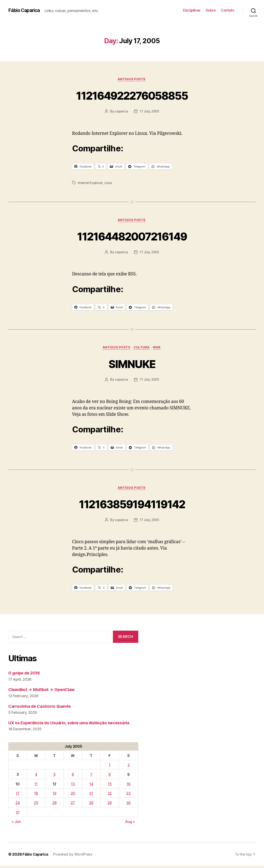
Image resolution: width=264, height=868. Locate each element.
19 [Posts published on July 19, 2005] (54, 795)
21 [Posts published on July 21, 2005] (91, 795)
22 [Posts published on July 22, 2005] (109, 795)
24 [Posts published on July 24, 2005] (17, 805)
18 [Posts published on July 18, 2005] (36, 795)
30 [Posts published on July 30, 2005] (128, 805)
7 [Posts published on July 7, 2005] (91, 777)
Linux (109, 183)
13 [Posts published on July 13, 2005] (72, 786)
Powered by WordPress (74, 856)
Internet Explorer (91, 183)
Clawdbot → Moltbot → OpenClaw (43, 692)
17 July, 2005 (149, 112)
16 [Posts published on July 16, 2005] (128, 786)
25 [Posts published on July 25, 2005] (36, 805)
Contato (228, 10)
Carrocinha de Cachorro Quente (41, 708)
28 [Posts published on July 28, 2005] (91, 805)
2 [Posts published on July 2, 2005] (128, 767)
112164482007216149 (132, 237)
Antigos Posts (132, 80)
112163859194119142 (132, 505)
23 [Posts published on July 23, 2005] (128, 795)
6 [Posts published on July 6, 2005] (72, 777)
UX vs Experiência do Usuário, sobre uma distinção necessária (73, 725)
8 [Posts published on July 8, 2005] (109, 777)
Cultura (142, 349)
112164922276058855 (132, 95)
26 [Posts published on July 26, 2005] (54, 805)
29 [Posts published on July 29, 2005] (109, 805)
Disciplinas (192, 10)
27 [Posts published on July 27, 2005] (72, 805)
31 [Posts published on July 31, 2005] (17, 814)
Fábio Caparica (25, 10)
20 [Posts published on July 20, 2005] (72, 795)
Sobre (211, 10)
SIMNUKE (132, 365)
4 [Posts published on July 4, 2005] (36, 777)
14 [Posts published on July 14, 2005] (91, 786)
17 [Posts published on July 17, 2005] (17, 795)
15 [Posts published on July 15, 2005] (109, 786)
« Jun (16, 824)
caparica (121, 112)
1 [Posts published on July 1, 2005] (109, 767)
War (158, 349)
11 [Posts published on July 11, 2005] (36, 786)
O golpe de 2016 (25, 675)
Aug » (130, 824)
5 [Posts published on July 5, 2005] (54, 777)
